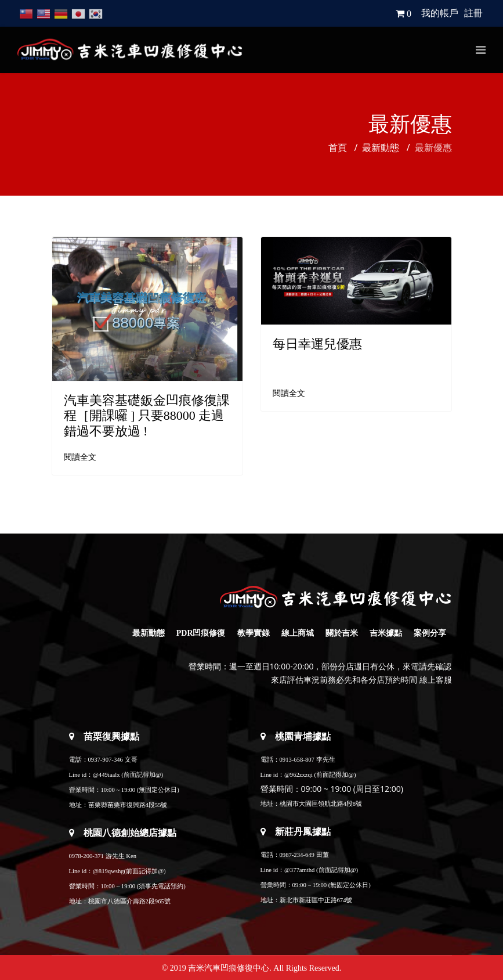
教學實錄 (254, 633)
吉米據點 (386, 633)
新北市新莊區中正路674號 (316, 900)
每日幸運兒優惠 (317, 344)
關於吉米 (342, 633)
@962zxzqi (298, 775)
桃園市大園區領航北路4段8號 (321, 804)
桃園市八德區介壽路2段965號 (129, 901)
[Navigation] (481, 50)
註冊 (473, 13)
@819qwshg (108, 871)
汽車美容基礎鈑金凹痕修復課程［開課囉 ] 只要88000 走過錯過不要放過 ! (147, 416)
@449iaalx (106, 775)
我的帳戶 (440, 13)
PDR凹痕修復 (201, 633)
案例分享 (430, 633)
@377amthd (299, 870)
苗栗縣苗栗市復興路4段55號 (128, 805)
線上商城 (298, 633)
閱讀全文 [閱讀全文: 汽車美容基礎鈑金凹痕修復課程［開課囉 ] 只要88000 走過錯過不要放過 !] (80, 457)
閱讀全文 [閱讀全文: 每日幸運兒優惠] (289, 393)
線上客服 (436, 680)
